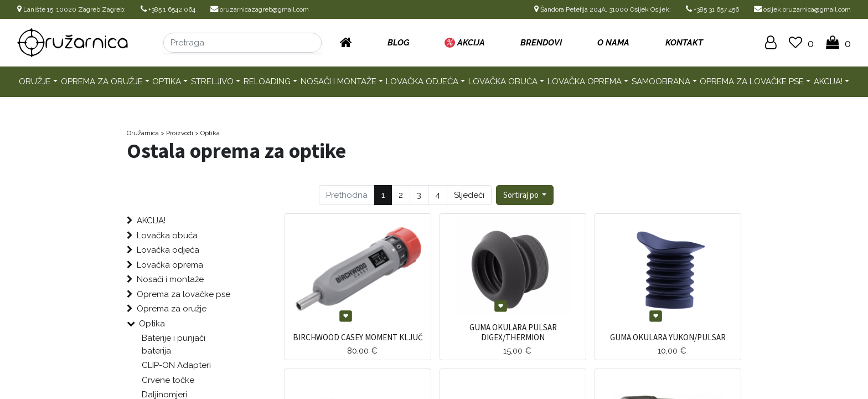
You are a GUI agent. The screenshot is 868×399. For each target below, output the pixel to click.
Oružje (35, 81)
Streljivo (212, 81)
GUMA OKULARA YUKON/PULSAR (668, 337)
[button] (525, 195)
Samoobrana (661, 81)
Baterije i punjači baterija (174, 344)
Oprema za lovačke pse (752, 81)
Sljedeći (469, 195)
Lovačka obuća (503, 81)
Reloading (267, 81)
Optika (167, 81)
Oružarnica (143, 133)
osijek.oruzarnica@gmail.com (802, 9)
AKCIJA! (828, 81)
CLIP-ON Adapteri (176, 365)
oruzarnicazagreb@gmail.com (260, 9)
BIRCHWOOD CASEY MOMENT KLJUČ (358, 337)
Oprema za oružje (102, 81)
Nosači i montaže (339, 81)
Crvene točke (168, 380)
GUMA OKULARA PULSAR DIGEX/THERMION (513, 332)
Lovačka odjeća (422, 81)
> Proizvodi (177, 133)
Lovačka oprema (585, 81)
